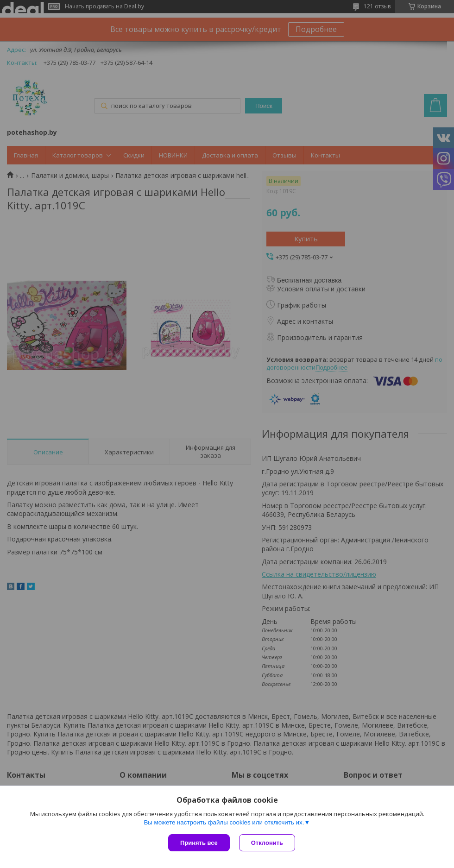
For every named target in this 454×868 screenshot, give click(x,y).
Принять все (199, 843)
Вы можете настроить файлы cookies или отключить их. (224, 822)
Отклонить (267, 843)
